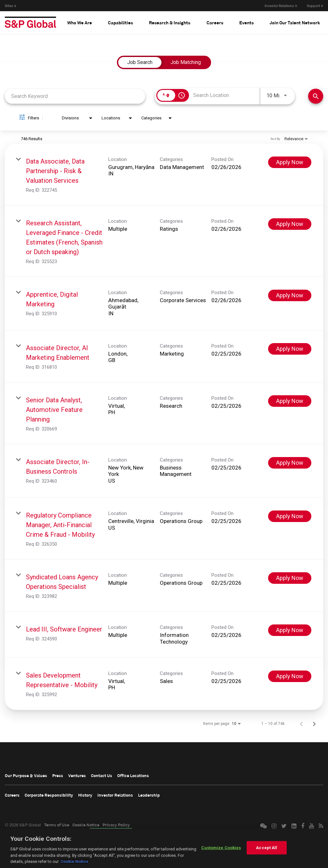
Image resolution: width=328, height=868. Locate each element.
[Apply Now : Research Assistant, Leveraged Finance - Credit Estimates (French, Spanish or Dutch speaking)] (290, 224)
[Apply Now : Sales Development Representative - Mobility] (290, 676)
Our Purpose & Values (26, 776)
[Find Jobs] (316, 96)
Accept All (266, 848)
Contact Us (102, 776)
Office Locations (133, 776)
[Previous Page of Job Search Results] (301, 724)
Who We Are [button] (80, 23)
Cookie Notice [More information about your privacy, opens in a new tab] (74, 861)
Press (58, 776)
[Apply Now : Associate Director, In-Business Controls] (290, 463)
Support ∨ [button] (315, 6)
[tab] (80, 22)
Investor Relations (115, 795)
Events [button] (246, 23)
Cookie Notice (86, 825)
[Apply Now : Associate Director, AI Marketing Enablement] (290, 349)
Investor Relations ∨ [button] (281, 6)
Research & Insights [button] (170, 23)
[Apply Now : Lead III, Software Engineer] (290, 630)
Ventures (77, 776)
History (85, 795)
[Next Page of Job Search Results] (314, 724)
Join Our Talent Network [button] (295, 23)
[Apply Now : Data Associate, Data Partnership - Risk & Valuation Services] (290, 162)
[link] (164, 175)
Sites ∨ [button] (11, 6)
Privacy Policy (116, 825)
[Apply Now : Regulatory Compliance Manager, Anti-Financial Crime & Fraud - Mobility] (290, 516)
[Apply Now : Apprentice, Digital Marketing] (290, 295)
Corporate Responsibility (49, 795)
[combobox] (75, 96)
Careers (12, 795)
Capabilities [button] (120, 23)
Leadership (149, 795)
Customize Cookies (221, 848)
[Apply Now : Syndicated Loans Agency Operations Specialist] (290, 578)
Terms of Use (57, 825)
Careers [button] (215, 23)
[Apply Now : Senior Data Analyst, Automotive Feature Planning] (290, 401)
